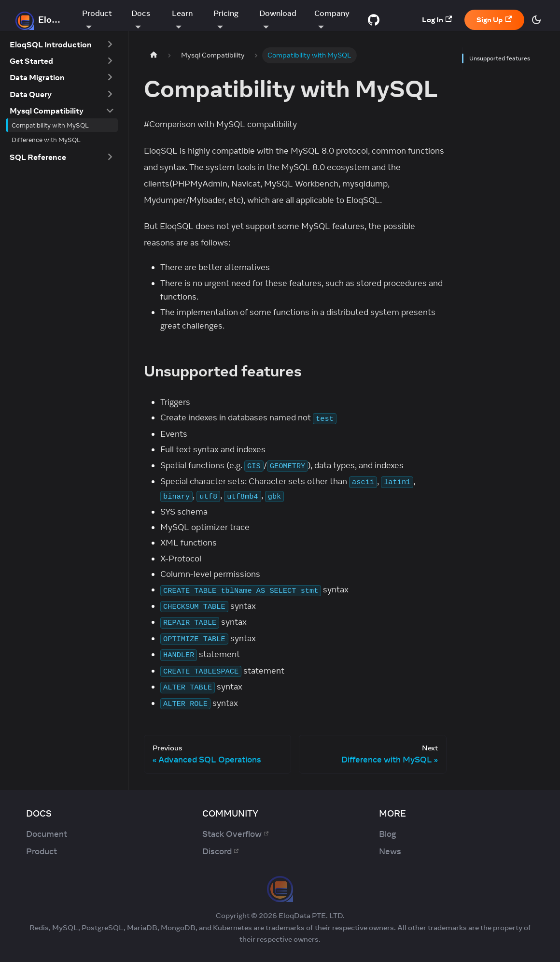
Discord (220, 851)
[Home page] (154, 55)
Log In (437, 20)
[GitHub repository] (374, 20)
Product (42, 851)
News (390, 851)
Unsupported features (499, 58)
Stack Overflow (235, 834)
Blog (387, 834)
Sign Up (494, 20)
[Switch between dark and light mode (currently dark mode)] (536, 20)
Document (47, 834)
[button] (62, 44)
